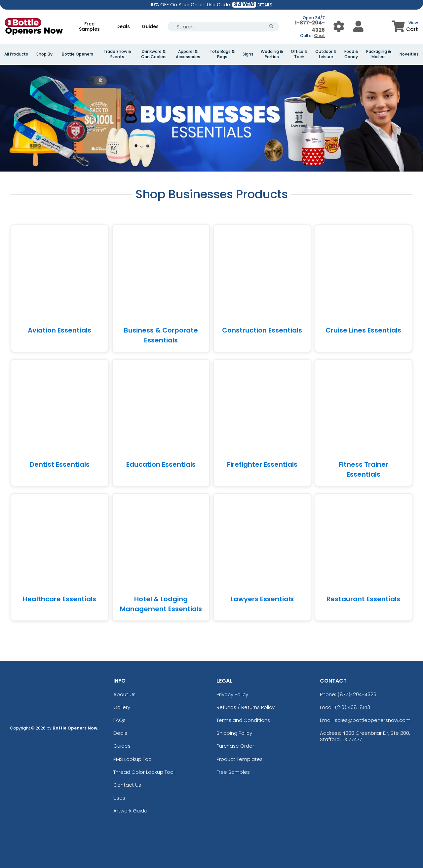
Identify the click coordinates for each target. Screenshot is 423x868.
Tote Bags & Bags (222, 54)
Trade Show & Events (117, 54)
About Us (124, 694)
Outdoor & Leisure (326, 54)
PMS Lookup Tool (133, 759)
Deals (123, 26)
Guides (150, 26)
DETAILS (265, 5)
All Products (16, 54)
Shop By (44, 54)
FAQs (119, 720)
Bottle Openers (77, 54)
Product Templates (240, 759)
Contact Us (127, 785)
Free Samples (89, 26)
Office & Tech (299, 54)
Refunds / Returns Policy (246, 707)
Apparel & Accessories (188, 54)
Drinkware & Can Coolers (154, 54)
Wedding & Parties (272, 54)
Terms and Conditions (243, 720)
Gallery (122, 707)
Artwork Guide (130, 811)
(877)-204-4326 (357, 694)
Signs (248, 54)
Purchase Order (235, 746)
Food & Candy (351, 54)
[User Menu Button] (339, 27)
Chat (319, 36)
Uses (119, 798)
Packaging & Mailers (379, 54)
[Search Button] (271, 27)
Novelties (409, 54)
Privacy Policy (232, 694)
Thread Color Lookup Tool (144, 772)
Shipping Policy (234, 733)
